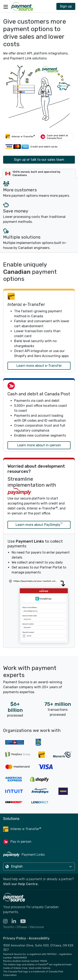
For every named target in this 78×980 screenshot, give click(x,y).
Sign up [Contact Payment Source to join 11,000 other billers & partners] (66, 6)
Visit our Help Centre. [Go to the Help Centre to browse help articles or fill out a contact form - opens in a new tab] (21, 884)
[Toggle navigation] (6, 6)
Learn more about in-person (39, 445)
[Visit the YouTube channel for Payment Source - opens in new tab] (25, 921)
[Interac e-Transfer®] (20, 136)
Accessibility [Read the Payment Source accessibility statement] (39, 938)
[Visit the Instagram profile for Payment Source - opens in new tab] (7, 921)
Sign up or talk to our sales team (39, 160)
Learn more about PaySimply (39, 524)
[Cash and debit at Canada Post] (56, 137)
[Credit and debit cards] (32, 147)
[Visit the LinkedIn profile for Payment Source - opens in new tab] (16, 921)
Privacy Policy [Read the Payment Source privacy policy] (15, 938)
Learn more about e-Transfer (39, 366)
